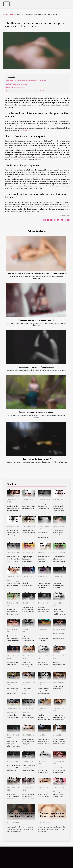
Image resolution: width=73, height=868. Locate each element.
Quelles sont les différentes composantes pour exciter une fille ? (27, 81)
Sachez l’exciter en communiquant (17, 84)
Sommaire (11, 77)
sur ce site (25, 130)
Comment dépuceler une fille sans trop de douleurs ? (52, 816)
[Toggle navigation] (6, 4)
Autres (12, 14)
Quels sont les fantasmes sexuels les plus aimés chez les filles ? (26, 91)
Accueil (6, 14)
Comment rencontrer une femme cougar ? (36, 320)
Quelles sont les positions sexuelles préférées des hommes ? (21, 816)
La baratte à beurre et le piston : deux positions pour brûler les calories (37, 274)
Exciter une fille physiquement (16, 88)
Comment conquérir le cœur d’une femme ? (36, 412)
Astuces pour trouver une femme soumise (37, 367)
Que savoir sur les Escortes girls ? (37, 459)
